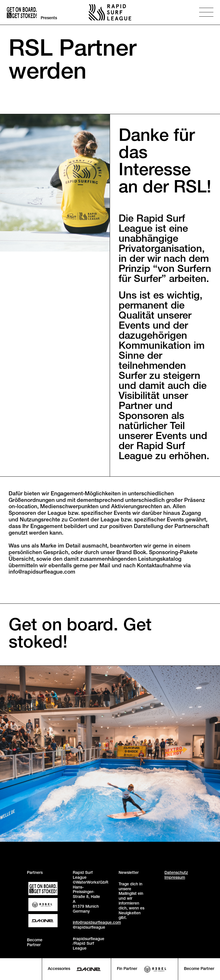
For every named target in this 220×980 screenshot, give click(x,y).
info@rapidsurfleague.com (97, 923)
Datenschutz (176, 873)
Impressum (175, 878)
